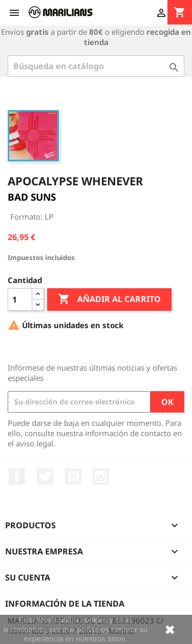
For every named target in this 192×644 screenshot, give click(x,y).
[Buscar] (96, 66)
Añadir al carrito (109, 299)
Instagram (101, 477)
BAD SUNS (32, 197)
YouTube (73, 477)
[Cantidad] (20, 299)
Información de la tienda (65, 604)
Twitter (45, 477)
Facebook (17, 477)
